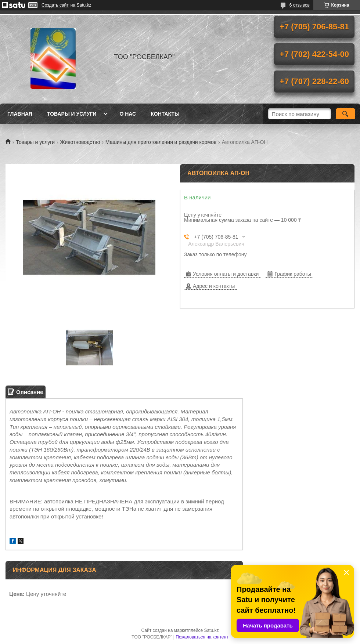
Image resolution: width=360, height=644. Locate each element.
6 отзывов (300, 5)
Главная (20, 114)
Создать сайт (55, 5)
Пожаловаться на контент (202, 637)
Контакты (165, 114)
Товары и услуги (72, 114)
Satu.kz (211, 630)
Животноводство (80, 142)
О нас (128, 114)
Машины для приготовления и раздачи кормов (161, 142)
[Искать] (345, 114)
